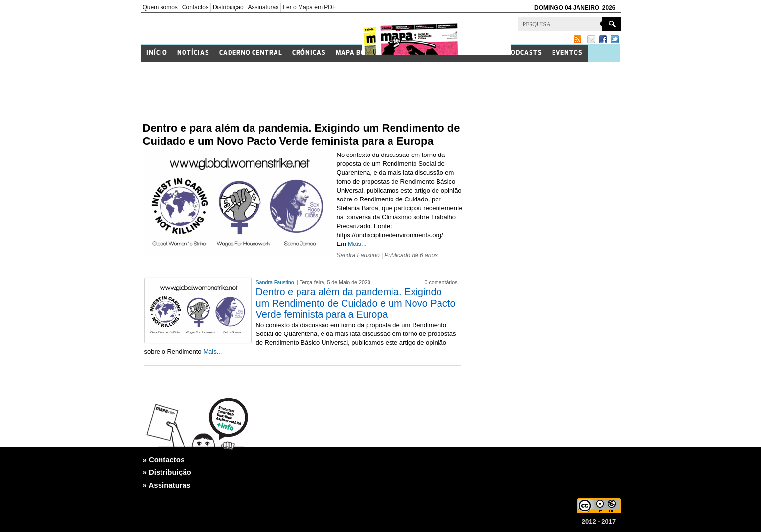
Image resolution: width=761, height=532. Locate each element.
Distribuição (228, 7)
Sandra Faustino (358, 255)
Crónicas (309, 53)
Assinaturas (264, 7)
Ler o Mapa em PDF (309, 7)
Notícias (193, 53)
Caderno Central (251, 53)
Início (157, 53)
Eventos (567, 53)
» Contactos (164, 459)
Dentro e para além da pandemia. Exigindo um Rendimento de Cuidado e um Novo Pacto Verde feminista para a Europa (356, 303)
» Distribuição (167, 472)
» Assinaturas (167, 485)
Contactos (195, 7)
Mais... (357, 244)
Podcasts (524, 53)
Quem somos (160, 7)
